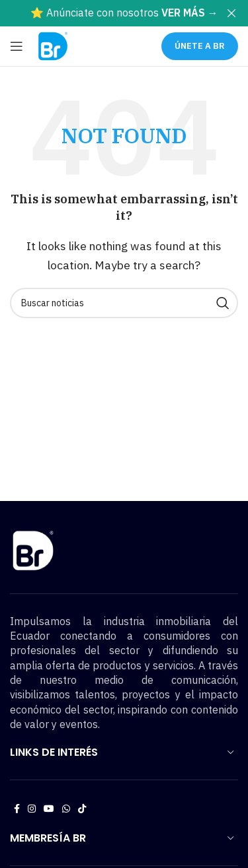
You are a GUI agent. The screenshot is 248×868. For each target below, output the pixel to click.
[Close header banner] (231, 13)
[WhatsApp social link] (66, 809)
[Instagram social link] (32, 809)
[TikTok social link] (82, 809)
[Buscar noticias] (124, 303)
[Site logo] (53, 45)
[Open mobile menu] (17, 46)
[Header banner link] (104, 13)
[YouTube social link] (49, 809)
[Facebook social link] (17, 809)
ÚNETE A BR (200, 46)
